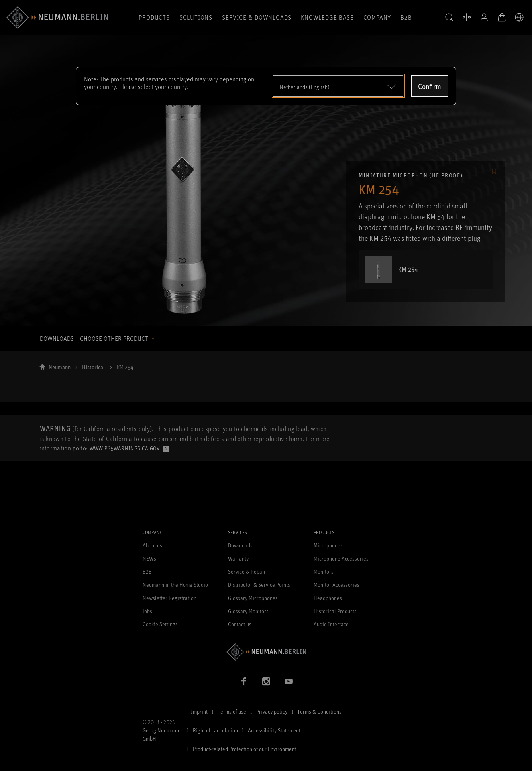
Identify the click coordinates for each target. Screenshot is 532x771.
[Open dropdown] (338, 86)
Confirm (430, 86)
